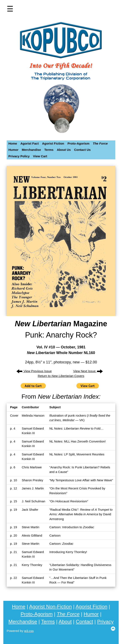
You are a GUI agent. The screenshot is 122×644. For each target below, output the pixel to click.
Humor (91, 614)
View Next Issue (88, 371)
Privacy (105, 622)
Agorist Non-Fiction (50, 607)
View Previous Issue (34, 371)
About (65, 622)
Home (19, 607)
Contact (85, 622)
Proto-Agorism (37, 614)
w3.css (29, 631)
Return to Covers (61, 376)
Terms (48, 622)
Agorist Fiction (91, 607)
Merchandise (23, 622)
